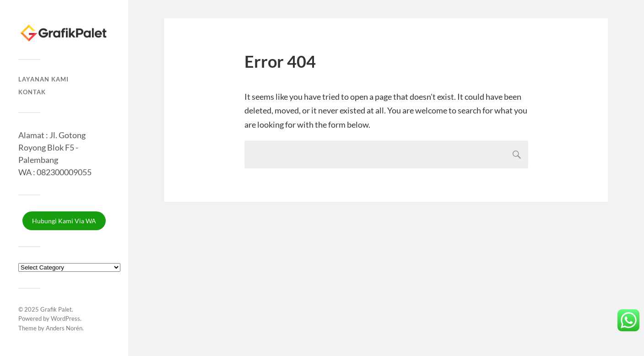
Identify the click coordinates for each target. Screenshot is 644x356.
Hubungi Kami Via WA (64, 221)
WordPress (65, 318)
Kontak (32, 92)
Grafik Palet (56, 309)
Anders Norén (64, 328)
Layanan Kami (43, 79)
